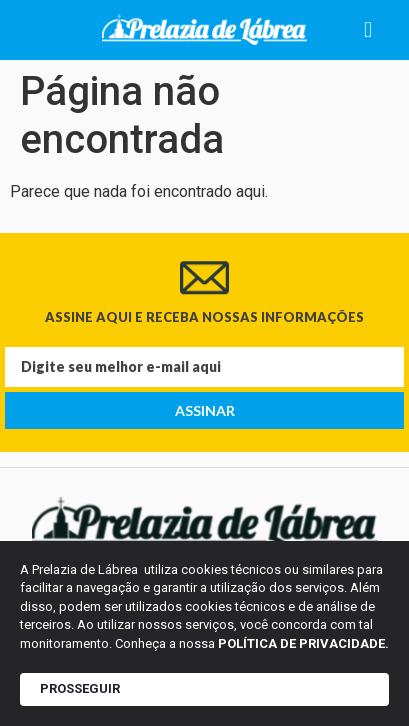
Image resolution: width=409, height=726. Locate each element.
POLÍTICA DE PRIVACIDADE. (303, 643)
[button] (368, 30)
